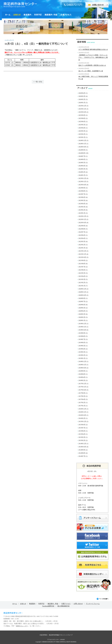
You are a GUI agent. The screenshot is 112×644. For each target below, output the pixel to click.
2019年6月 (82, 343)
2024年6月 (82, 159)
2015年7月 (82, 428)
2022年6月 (82, 235)
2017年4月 (82, 399)
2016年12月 (82, 409)
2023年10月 (82, 185)
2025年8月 (82, 118)
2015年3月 (82, 437)
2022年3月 (82, 242)
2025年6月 (82, 122)
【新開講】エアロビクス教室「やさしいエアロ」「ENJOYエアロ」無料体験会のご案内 (93, 57)
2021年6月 (82, 270)
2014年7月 (82, 456)
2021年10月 (82, 257)
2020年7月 (82, 302)
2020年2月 (82, 317)
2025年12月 (82, 106)
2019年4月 (82, 349)
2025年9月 (82, 115)
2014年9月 (82, 450)
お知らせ (23, 604)
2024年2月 (82, 172)
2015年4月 (82, 434)
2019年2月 (82, 355)
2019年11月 (82, 327)
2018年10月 (82, 368)
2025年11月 (82, 109)
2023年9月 (82, 188)
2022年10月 (82, 223)
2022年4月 (82, 238)
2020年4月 (82, 311)
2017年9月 (82, 393)
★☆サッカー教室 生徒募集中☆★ (91, 71)
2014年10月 (82, 447)
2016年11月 (82, 412)
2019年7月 (82, 339)
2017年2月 (82, 403)
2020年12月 (82, 289)
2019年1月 (82, 358)
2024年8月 (82, 153)
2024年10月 (82, 147)
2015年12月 (82, 422)
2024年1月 (82, 175)
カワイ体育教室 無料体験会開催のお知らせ (93, 49)
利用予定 (41, 604)
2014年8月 (82, 453)
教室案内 (32, 604)
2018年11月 (82, 365)
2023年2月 (82, 210)
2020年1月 (82, 320)
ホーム (15, 604)
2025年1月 (82, 137)
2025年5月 (82, 125)
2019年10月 (82, 330)
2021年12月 (82, 251)
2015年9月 (82, 425)
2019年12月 (82, 324)
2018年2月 (82, 380)
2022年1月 (82, 248)
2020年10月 (82, 295)
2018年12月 (82, 362)
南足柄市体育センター (20, 5)
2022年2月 (82, 245)
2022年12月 (82, 216)
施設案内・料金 (53, 604)
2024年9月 (82, 150)
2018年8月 (82, 374)
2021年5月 (82, 273)
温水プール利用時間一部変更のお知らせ (92, 65)
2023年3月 (82, 207)
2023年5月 (82, 200)
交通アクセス (66, 604)
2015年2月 (82, 440)
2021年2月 (82, 283)
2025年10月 (82, 112)
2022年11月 (82, 219)
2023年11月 (82, 182)
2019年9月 (82, 333)
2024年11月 (82, 144)
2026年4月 (82, 93)
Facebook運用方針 (48, 606)
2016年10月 (82, 415)
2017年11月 (82, 387)
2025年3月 (82, 131)
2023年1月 (82, 213)
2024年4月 (82, 166)
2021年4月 (82, 276)
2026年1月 (82, 103)
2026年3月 (82, 96)
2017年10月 (82, 390)
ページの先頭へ (103, 599)
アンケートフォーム (93, 604)
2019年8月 (82, 336)
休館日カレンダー (22, 626)
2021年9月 (82, 260)
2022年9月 (82, 226)
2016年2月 (82, 418)
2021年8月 (82, 264)
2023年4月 (82, 204)
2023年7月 (82, 194)
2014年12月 (82, 444)
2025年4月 (82, 128)
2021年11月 (82, 254)
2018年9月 (82, 371)
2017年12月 (82, 384)
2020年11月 (82, 292)
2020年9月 (82, 298)
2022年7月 (82, 232)
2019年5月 (82, 346)
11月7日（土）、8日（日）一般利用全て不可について (36, 44)
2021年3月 (82, 279)
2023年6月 (82, 197)
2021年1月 (82, 286)
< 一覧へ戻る (38, 82)
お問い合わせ (78, 604)
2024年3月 (82, 169)
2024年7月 (82, 156)
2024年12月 (82, 141)
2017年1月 (82, 406)
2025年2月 (82, 134)
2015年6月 (82, 431)
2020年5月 (82, 308)
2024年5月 (82, 163)
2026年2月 (82, 99)
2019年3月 (82, 352)
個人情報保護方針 (64, 606)
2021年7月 (82, 267)
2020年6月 (82, 305)
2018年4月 (82, 377)
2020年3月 (82, 314)
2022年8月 (82, 229)
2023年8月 (82, 191)
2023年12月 (82, 178)
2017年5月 (82, 396)
